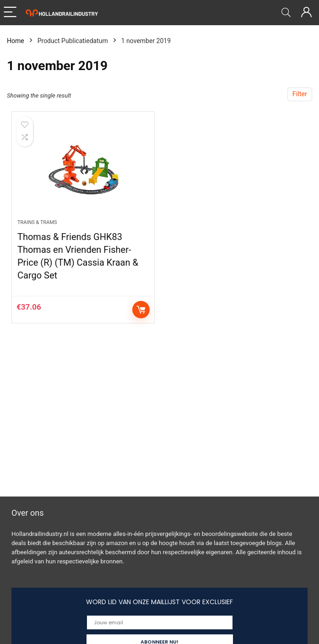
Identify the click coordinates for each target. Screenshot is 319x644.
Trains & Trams (37, 222)
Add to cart (141, 310)
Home (16, 41)
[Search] (286, 13)
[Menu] (11, 13)
